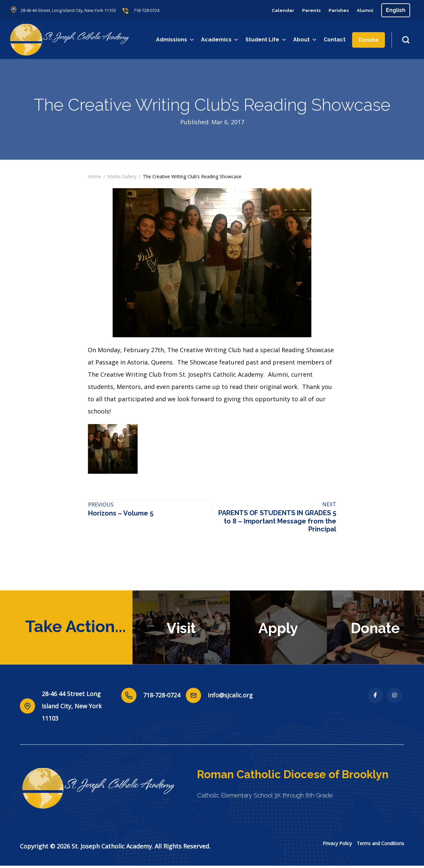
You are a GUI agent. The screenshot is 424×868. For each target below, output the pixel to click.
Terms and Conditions (380, 846)
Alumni (364, 10)
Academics (221, 40)
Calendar (274, 10)
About (306, 40)
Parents (305, 10)
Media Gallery (122, 176)
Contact (335, 40)
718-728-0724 (161, 10)
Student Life (267, 40)
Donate (369, 40)
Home (94, 176)
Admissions (176, 40)
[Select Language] (396, 10)
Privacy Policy (337, 846)
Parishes (335, 10)
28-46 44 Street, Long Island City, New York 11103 (75, 10)
